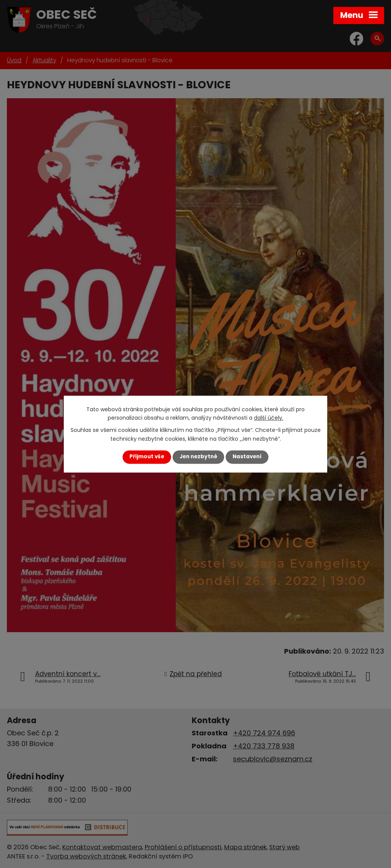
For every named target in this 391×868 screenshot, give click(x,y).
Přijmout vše (147, 457)
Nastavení (247, 457)
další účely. (269, 418)
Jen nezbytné (198, 457)
